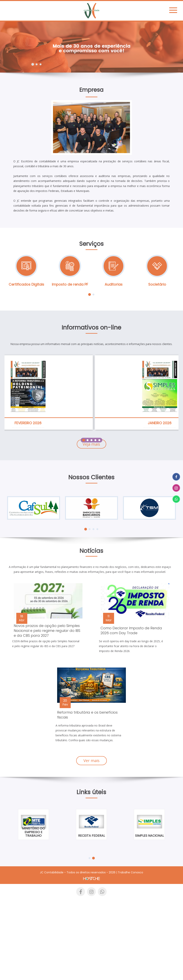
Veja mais (91, 444)
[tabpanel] (91, 47)
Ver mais (91, 761)
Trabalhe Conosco (130, 872)
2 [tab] (37, 64)
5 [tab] (99, 440)
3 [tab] (41, 64)
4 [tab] (95, 440)
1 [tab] (33, 64)
